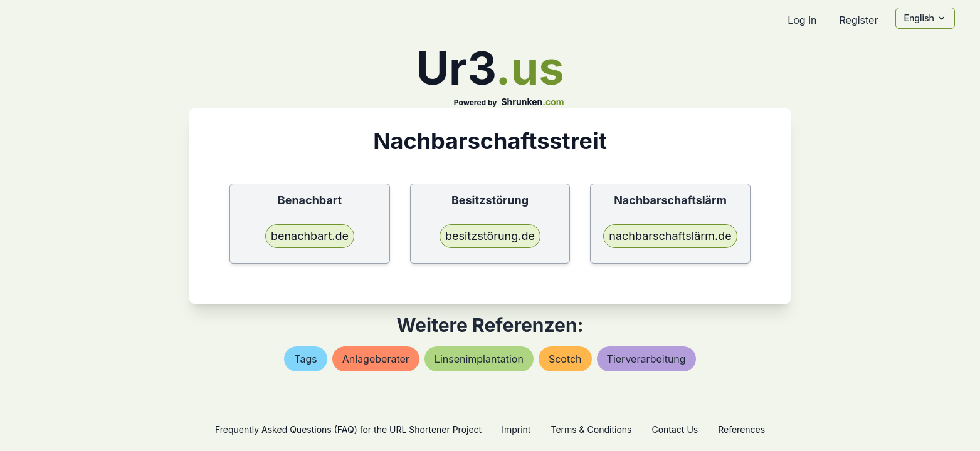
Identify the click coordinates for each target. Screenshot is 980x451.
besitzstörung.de (490, 236)
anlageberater (376, 359)
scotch (565, 359)
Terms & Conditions (591, 429)
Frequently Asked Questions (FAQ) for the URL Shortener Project (348, 429)
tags (305, 359)
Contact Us (675, 429)
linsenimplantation (479, 359)
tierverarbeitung (646, 359)
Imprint (516, 429)
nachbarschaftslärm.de (670, 236)
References (741, 429)
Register (858, 20)
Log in (802, 20)
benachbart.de (310, 236)
